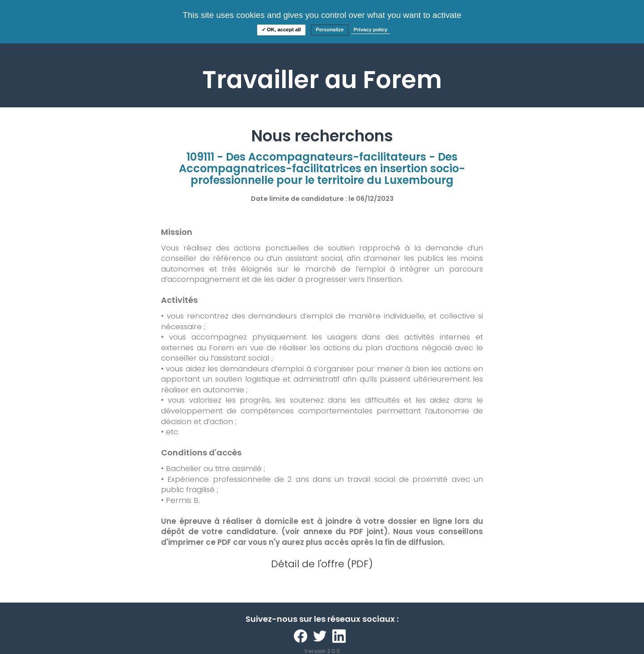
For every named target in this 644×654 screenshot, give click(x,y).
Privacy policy (371, 30)
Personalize (330, 30)
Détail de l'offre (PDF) (322, 564)
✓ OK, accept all (281, 30)
